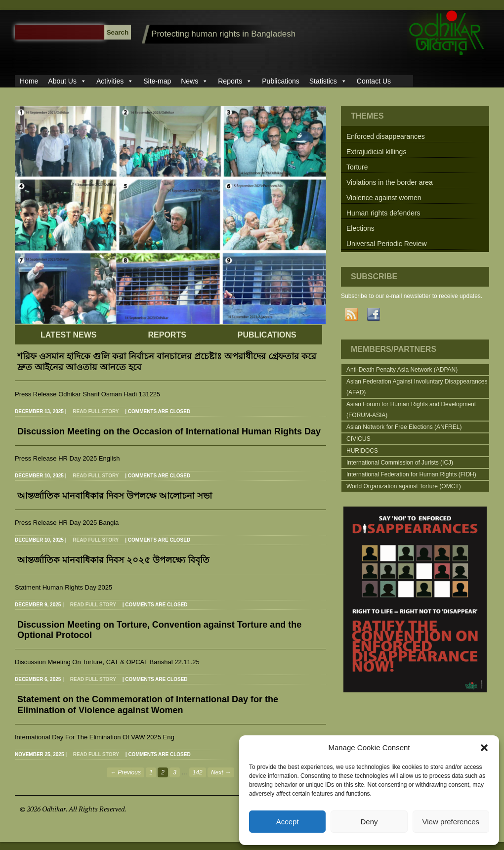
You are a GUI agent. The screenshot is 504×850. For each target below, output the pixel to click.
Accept (288, 822)
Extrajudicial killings (376, 152)
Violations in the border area (390, 182)
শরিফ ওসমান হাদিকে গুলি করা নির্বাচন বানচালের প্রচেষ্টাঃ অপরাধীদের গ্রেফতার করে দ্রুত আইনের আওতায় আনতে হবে (167, 362)
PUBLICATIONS (267, 335)
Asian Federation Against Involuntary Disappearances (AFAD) (417, 387)
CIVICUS (358, 439)
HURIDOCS (362, 451)
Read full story (96, 411)
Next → (221, 772)
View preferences (451, 822)
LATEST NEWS (68, 335)
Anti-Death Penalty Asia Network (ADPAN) (402, 370)
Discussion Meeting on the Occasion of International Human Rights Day (169, 431)
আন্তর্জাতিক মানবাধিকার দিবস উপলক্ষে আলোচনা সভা (115, 496)
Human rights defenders (383, 213)
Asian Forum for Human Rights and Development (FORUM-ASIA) (411, 410)
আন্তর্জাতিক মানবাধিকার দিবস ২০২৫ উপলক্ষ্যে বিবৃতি (113, 560)
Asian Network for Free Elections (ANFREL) (404, 427)
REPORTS (167, 335)
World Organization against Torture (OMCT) (404, 486)
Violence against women (384, 198)
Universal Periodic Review (387, 244)
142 (198, 772)
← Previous (126, 772)
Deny (369, 822)
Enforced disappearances (386, 136)
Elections (360, 228)
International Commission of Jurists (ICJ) (400, 463)
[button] (484, 748)
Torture (357, 167)
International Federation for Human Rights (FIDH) (411, 474)
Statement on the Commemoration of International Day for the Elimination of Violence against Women (148, 705)
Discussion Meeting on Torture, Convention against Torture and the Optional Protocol (159, 630)
